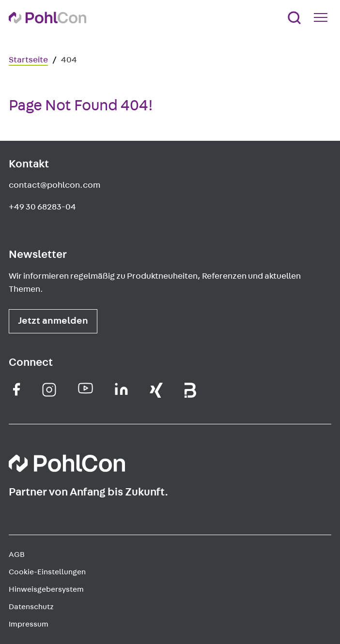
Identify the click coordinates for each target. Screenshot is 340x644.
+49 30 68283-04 (42, 207)
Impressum (29, 624)
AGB (17, 554)
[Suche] (294, 18)
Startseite (28, 60)
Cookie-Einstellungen (47, 572)
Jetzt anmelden (53, 321)
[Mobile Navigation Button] (323, 17)
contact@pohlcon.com (54, 185)
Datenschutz (31, 607)
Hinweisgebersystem (46, 589)
